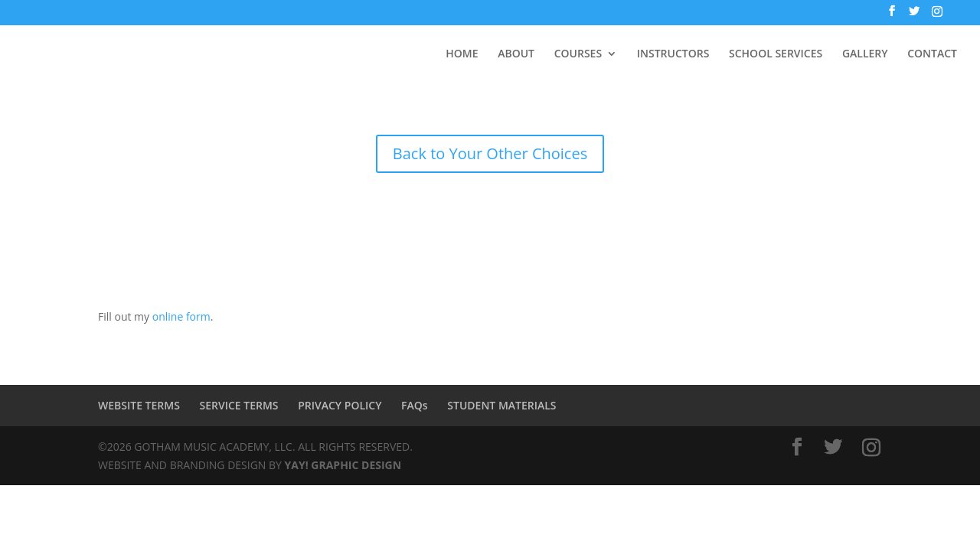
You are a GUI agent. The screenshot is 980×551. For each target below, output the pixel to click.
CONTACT (932, 54)
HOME (462, 54)
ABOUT (516, 54)
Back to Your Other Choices (490, 153)
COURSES (578, 54)
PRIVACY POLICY (340, 405)
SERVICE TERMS (239, 405)
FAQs (415, 405)
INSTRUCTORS (673, 54)
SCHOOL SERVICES (776, 54)
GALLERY (865, 54)
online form (181, 316)
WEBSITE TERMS (139, 405)
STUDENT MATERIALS (501, 405)
